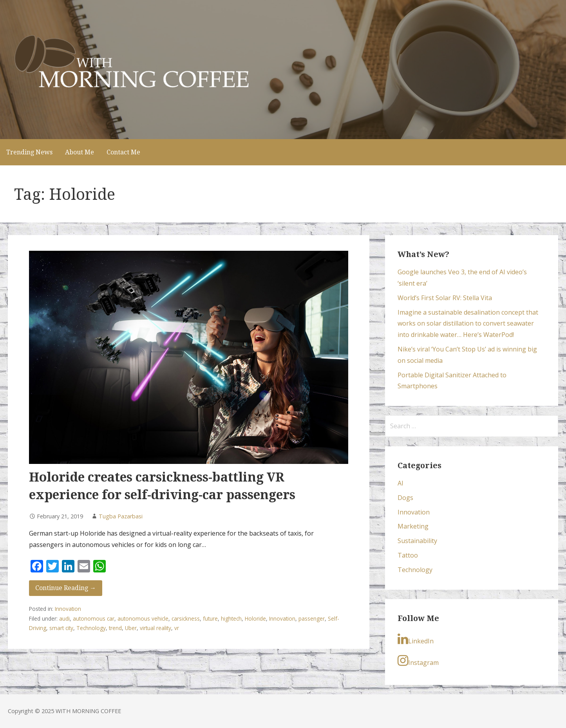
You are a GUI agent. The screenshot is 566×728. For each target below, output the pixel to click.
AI (401, 483)
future (210, 618)
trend (115, 628)
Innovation (68, 609)
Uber (131, 628)
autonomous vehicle (143, 618)
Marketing (413, 526)
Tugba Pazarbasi (121, 516)
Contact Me (123, 152)
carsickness (186, 618)
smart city (61, 628)
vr (177, 628)
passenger (312, 618)
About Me (80, 152)
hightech (231, 618)
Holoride (255, 618)
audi (64, 618)
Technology (91, 628)
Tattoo (408, 555)
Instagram (418, 661)
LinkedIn (416, 639)
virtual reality (156, 628)
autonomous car (94, 618)
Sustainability (417, 541)
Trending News (29, 152)
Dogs (405, 498)
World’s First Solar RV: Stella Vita (445, 298)
